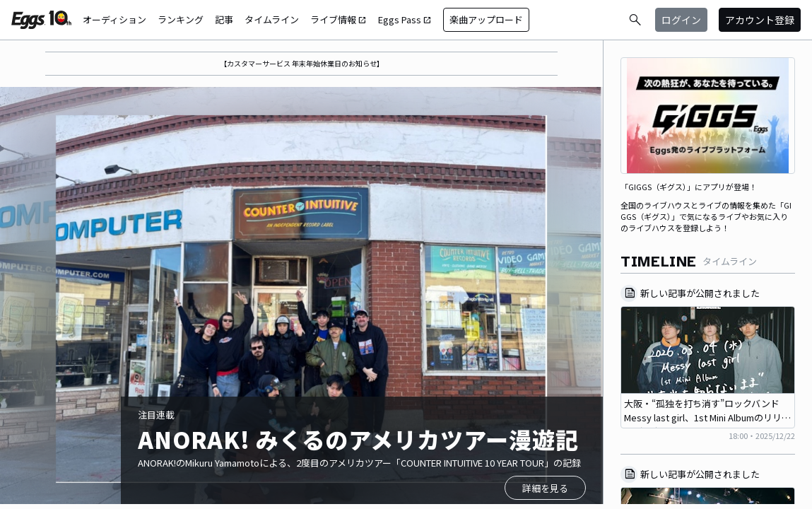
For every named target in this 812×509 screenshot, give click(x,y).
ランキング (181, 19)
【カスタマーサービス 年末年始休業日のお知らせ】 (302, 63)
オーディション (114, 19)
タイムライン (272, 19)
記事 (224, 19)
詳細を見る (545, 488)
